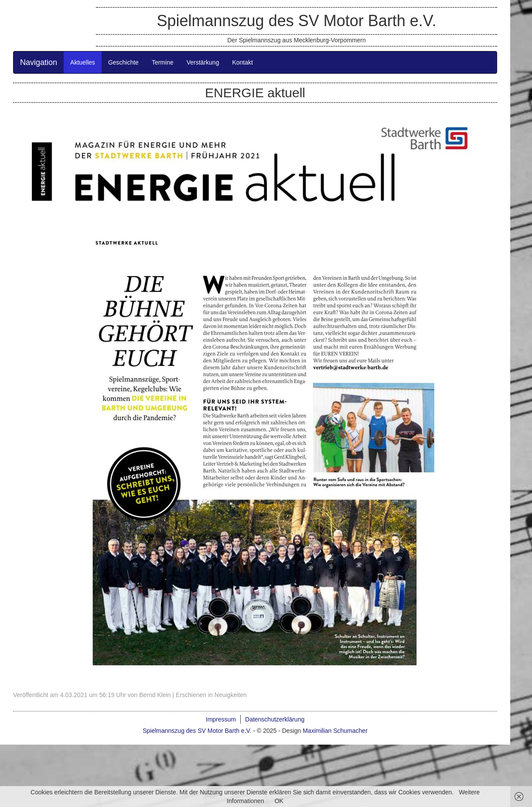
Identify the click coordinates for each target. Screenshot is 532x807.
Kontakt (242, 62)
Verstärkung (203, 62)
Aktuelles (83, 62)
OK (279, 801)
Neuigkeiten (231, 695)
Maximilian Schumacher (335, 731)
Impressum (221, 719)
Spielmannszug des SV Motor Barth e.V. (296, 21)
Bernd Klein (155, 695)
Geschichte (123, 62)
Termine (163, 62)
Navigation (39, 62)
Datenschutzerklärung (275, 719)
